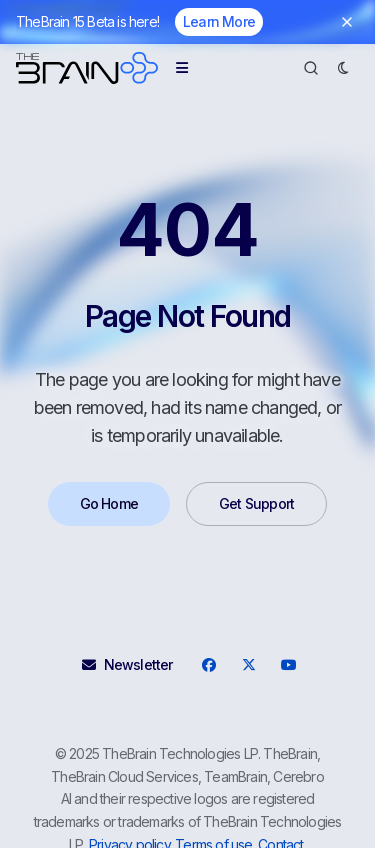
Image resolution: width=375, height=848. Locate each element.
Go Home (109, 503)
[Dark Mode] (343, 68)
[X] (249, 665)
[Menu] (182, 68)
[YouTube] (289, 665)
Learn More (219, 21)
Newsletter (127, 664)
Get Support (256, 503)
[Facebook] (209, 665)
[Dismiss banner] (347, 22)
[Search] (311, 68)
